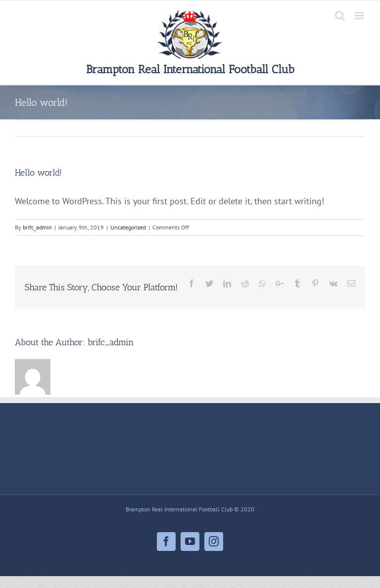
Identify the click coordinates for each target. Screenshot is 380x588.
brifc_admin (37, 227)
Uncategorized (128, 227)
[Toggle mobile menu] (360, 16)
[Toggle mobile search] (340, 16)
